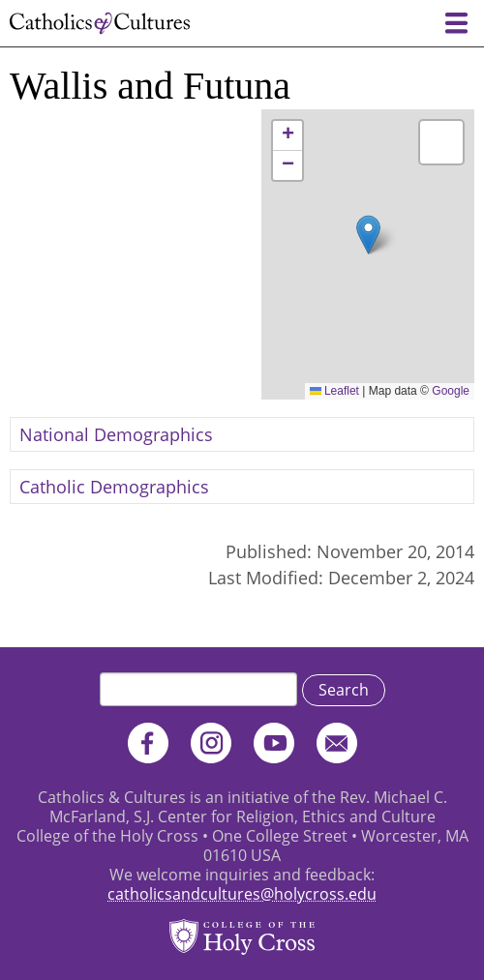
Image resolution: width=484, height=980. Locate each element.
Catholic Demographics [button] (114, 487)
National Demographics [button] (116, 434)
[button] (368, 235)
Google (451, 391)
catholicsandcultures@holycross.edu (242, 894)
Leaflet (334, 391)
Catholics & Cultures (100, 23)
